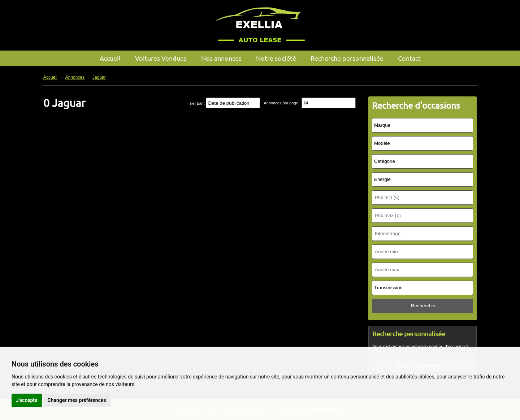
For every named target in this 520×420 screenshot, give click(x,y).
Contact (409, 58)
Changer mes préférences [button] (77, 400)
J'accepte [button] (27, 400)
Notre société (276, 58)
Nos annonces (221, 58)
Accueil (110, 58)
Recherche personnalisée (347, 58)
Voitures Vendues (161, 58)
